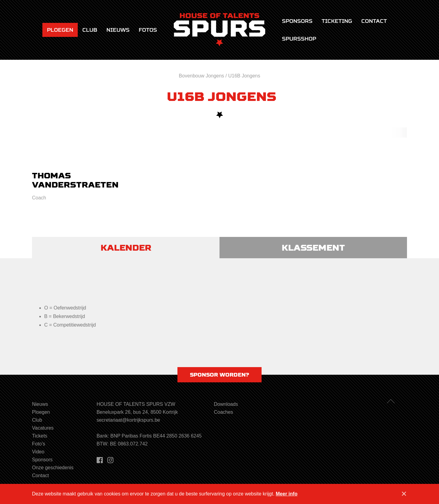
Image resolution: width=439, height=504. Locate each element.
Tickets (40, 436)
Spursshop (299, 39)
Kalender (126, 248)
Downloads (226, 404)
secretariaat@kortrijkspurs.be (128, 420)
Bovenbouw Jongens (202, 76)
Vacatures (43, 428)
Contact (374, 21)
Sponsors (297, 21)
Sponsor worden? (220, 375)
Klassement (313, 248)
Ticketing (337, 21)
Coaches (223, 412)
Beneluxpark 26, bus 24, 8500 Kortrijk (137, 412)
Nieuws (118, 30)
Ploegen (60, 30)
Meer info (287, 494)
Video (38, 452)
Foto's (39, 444)
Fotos (148, 30)
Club (90, 30)
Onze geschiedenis (53, 468)
